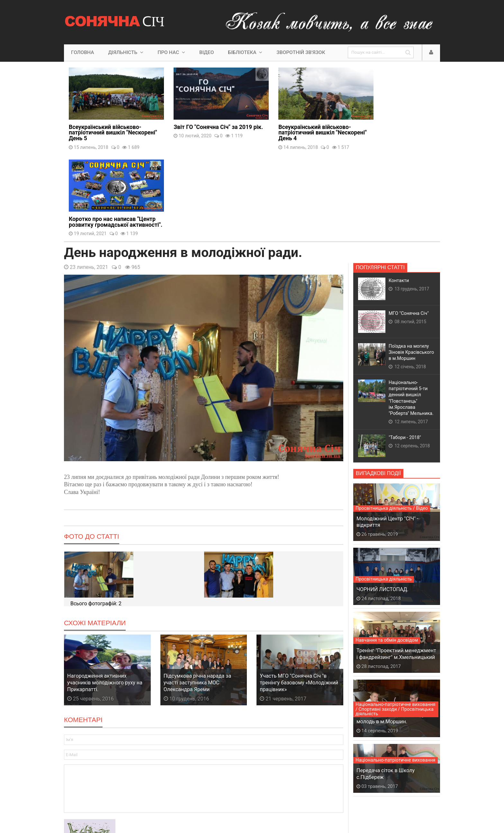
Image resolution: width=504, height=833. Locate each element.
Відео (207, 52)
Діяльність (126, 52)
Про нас (171, 52)
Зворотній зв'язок (301, 52)
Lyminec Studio (195, 808)
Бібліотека (245, 52)
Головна (82, 52)
